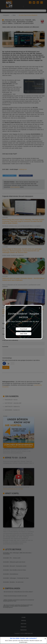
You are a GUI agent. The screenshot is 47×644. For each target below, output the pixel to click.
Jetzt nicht (23, 334)
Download (23, 329)
